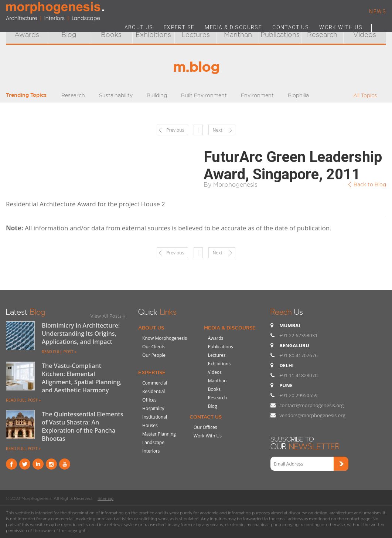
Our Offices (205, 427)
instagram (51, 464)
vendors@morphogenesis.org (312, 415)
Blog (69, 35)
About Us (151, 328)
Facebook (11, 464)
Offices (149, 400)
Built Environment (204, 95)
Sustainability (116, 95)
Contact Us (206, 417)
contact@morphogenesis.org (311, 405)
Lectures (217, 355)
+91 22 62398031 (298, 335)
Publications (221, 347)
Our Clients (154, 347)
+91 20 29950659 (298, 395)
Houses (150, 425)
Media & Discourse (230, 328)
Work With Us (208, 436)
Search (379, 27)
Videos (215, 372)
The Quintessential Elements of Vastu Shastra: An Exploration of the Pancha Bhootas (83, 426)
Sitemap (105, 498)
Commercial (155, 383)
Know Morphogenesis (165, 338)
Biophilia (298, 95)
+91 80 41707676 (298, 355)
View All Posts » (108, 316)
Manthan (217, 381)
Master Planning (159, 434)
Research (73, 95)
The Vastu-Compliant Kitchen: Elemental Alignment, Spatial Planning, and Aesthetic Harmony (82, 378)
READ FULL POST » (59, 351)
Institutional (155, 417)
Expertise (152, 372)
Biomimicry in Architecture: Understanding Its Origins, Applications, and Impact (81, 334)
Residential (154, 391)
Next (217, 130)
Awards (27, 35)
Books (111, 35)
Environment (257, 95)
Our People (154, 355)
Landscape (153, 442)
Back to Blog (370, 184)
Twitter (25, 464)
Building (157, 95)
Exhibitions (219, 364)
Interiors (151, 451)
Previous (175, 130)
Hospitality (153, 408)
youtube (65, 464)
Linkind (38, 464)
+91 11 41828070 (298, 375)
